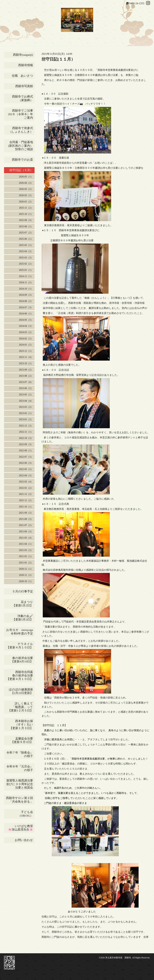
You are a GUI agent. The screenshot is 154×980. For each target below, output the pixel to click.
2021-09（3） (26, 513)
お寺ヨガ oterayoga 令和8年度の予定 (20, 632)
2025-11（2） (26, 208)
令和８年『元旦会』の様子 (21, 768)
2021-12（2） (26, 494)
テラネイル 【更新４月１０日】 (21, 646)
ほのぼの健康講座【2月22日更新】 (21, 691)
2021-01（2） (26, 563)
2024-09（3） (26, 295)
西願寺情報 (26, 65)
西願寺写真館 (24, 86)
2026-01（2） (26, 202)
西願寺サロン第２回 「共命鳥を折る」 (20, 800)
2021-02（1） (26, 556)
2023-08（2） (26, 376)
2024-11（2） (26, 282)
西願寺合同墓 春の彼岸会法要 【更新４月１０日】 (21, 676)
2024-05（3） (26, 320)
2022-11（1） (26, 432)
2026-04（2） (26, 183)
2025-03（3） (26, 258)
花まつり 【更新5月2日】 (23, 604)
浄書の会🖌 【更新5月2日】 (20, 618)
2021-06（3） (26, 531)
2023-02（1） (26, 413)
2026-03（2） (26, 189)
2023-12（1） (26, 351)
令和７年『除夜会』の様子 (21, 754)
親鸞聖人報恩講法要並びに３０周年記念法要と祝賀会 (20, 784)
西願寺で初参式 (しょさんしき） (23, 130)
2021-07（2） (26, 525)
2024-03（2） (26, 332)
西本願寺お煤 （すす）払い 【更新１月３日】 (22, 725)
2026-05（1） (26, 177)
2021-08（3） (26, 519)
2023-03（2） (26, 407)
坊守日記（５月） (22, 170)
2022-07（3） (26, 457)
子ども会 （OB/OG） (26, 814)
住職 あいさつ (22, 76)
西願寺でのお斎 (23, 160)
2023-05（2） (26, 395)
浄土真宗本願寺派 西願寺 (118, 958)
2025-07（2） (26, 233)
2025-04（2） (26, 251)
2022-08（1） (26, 451)
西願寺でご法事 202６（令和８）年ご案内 (21, 114)
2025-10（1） (26, 214)
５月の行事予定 (23, 591)
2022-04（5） (26, 476)
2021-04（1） (26, 544)
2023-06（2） (26, 388)
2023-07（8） (26, 382)
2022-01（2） (26, 488)
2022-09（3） (26, 444)
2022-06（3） (26, 463)
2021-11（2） (26, 500)
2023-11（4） (26, 357)
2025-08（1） (26, 226)
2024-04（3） (26, 326)
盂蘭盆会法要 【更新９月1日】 (23, 740)
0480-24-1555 (137, 3)
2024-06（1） (26, 314)
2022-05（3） (26, 469)
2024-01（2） (26, 345)
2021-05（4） (26, 538)
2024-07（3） (26, 307)
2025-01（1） (26, 270)
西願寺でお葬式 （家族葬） (23, 98)
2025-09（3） (26, 220)
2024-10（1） (26, 289)
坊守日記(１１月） (58, 59)
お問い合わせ (24, 840)
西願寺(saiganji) (23, 55)
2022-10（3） (26, 438)
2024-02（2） (26, 339)
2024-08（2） (26, 301)
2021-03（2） (26, 550)
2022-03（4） (26, 482)
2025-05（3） (26, 245)
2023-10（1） (26, 363)
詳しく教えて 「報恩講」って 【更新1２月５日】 (21, 707)
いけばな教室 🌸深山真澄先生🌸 (21, 828)
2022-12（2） (26, 426)
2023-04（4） (26, 401)
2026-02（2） (26, 195)
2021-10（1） (26, 507)
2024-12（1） (26, 276)
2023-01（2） (26, 419)
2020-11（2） (26, 575)
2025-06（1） (26, 239)
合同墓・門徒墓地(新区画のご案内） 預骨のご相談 (21, 146)
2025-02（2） (26, 264)
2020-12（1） (26, 569)
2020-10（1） (26, 581)
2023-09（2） (26, 370)
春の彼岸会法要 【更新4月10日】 (23, 660)
